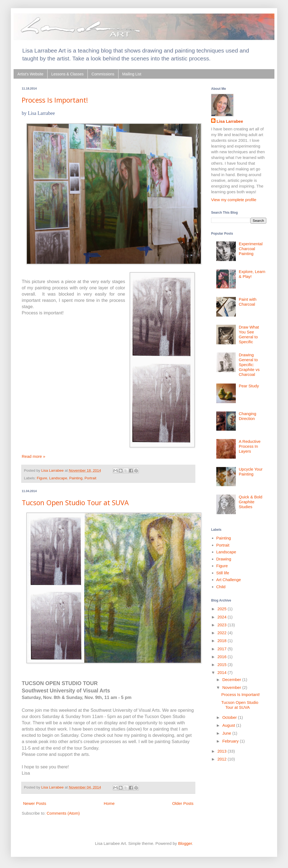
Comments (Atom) (63, 813)
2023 (223, 625)
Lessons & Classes (68, 74)
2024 (223, 617)
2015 (223, 665)
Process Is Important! (55, 100)
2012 (223, 759)
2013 (223, 751)
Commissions (103, 74)
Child (221, 587)
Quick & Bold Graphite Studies (251, 502)
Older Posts (183, 803)
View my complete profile (234, 200)
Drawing (224, 559)
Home (109, 803)
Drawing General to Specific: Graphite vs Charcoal (249, 365)
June (227, 733)
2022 (223, 633)
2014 (223, 672)
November (232, 687)
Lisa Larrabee (230, 121)
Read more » (34, 456)
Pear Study (249, 386)
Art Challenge (229, 580)
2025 (223, 609)
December (232, 680)
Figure (42, 478)
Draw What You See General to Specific (249, 334)
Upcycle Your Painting (251, 472)
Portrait (90, 478)
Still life (223, 573)
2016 (223, 657)
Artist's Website (30, 74)
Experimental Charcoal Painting (251, 249)
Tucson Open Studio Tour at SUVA (75, 502)
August (229, 725)
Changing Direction (248, 416)
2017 (223, 649)
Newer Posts (35, 803)
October (230, 717)
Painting (76, 478)
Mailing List (132, 74)
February (231, 741)
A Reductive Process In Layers (250, 446)
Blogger (185, 843)
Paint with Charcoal (248, 302)
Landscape (58, 478)
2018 (223, 641)
